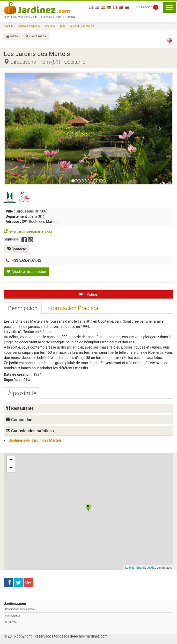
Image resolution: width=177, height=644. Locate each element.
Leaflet (130, 568)
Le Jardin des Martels (82, 26)
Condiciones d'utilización (19, 609)
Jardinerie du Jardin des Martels (35, 440)
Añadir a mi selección (26, 272)
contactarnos (13, 616)
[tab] (23, 308)
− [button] (11, 468)
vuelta (12, 36)
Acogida (9, 26)
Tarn (62, 26)
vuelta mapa (35, 36)
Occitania (50, 26)
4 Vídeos (89, 294)
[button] (18, 128)
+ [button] (11, 460)
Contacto (17, 249)
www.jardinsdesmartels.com (29, 231)
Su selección (147, 7)
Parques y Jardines (29, 26)
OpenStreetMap (146, 568)
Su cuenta (11, 622)
